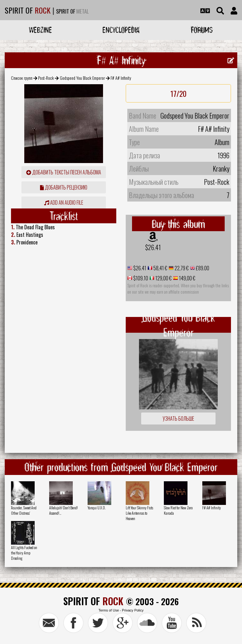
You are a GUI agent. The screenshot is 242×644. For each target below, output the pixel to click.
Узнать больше (178, 419)
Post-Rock (46, 78)
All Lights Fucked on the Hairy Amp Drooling (24, 553)
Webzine (40, 30)
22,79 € (181, 268)
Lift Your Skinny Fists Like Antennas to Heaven (139, 513)
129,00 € (163, 278)
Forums (202, 30)
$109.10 (140, 278)
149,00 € (187, 278)
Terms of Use (109, 610)
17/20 (179, 93)
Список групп (22, 78)
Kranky (221, 168)
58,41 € (160, 268)
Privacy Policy (133, 610)
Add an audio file (64, 202)
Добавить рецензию (64, 187)
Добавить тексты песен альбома (64, 172)
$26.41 (153, 247)
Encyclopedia (121, 30)
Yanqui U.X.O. (97, 508)
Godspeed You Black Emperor (82, 78)
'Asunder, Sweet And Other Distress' (24, 510)
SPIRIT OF (28, 10)
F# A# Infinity (212, 508)
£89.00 (202, 268)
